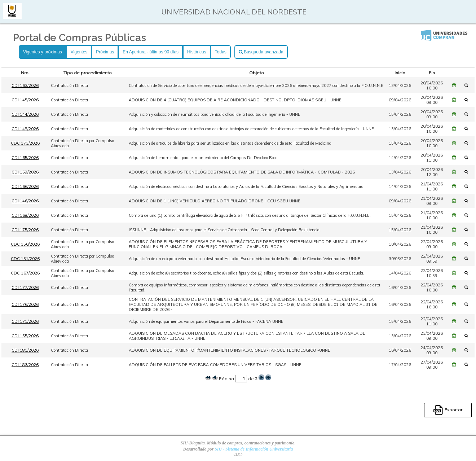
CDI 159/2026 (25, 172)
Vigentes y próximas (43, 52)
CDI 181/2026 (25, 350)
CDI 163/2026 (25, 85)
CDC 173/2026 (25, 143)
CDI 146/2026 (25, 201)
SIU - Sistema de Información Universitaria (254, 449)
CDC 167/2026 (25, 273)
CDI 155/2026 (25, 336)
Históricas (197, 52)
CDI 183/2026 (25, 365)
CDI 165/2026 (25, 158)
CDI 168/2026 (25, 215)
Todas (221, 52)
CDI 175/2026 (25, 230)
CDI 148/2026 (25, 129)
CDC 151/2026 (25, 259)
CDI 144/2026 (25, 114)
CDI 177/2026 (25, 287)
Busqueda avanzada (261, 52)
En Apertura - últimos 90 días (151, 52)
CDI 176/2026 (25, 304)
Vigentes (79, 52)
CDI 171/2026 (25, 321)
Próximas (105, 52)
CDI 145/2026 (25, 100)
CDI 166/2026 (25, 186)
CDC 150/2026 (25, 244)
